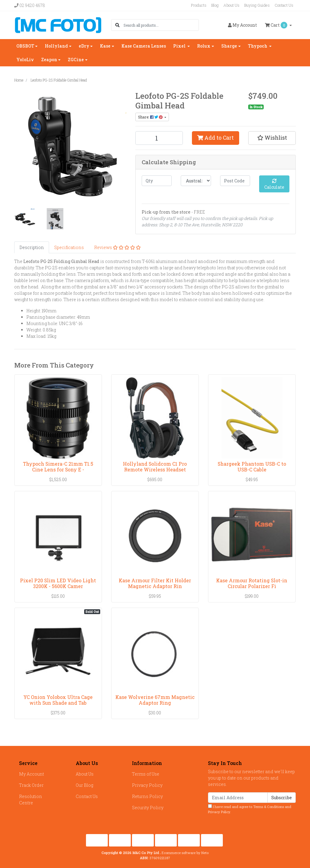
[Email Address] (238, 798)
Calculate (274, 184)
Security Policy (148, 808)
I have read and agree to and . (250, 809)
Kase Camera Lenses (144, 46)
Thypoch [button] (258, 46)
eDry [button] (84, 46)
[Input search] (161, 25)
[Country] (196, 181)
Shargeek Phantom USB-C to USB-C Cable (252, 467)
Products (199, 5)
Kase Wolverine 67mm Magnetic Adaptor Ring (155, 700)
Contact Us (284, 5)
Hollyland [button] (56, 46)
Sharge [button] (229, 46)
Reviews (117, 247)
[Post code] (235, 181)
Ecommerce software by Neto (185, 853)
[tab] (32, 247)
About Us (231, 5)
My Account (31, 774)
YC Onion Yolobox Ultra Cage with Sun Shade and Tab (58, 700)
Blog (215, 5)
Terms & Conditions (269, 807)
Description (32, 247)
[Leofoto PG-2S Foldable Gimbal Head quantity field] (159, 138)
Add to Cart (215, 138)
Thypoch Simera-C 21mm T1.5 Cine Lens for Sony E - (58, 467)
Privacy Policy (147, 785)
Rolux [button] (204, 46)
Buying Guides (257, 5)
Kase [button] (105, 46)
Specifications (69, 247)
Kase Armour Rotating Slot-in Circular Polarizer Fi (252, 583)
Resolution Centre (31, 800)
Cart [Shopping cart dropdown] (277, 25)
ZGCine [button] (76, 60)
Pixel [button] (180, 46)
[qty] (157, 181)
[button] (272, 138)
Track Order (31, 785)
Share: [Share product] (151, 117)
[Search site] (117, 25)
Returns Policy (147, 796)
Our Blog (84, 785)
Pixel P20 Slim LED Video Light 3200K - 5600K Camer (58, 583)
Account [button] (242, 25)
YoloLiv (25, 60)
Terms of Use (146, 774)
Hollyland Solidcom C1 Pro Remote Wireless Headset (155, 467)
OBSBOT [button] (25, 46)
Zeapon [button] (49, 60)
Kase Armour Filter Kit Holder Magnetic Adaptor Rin (155, 583)
